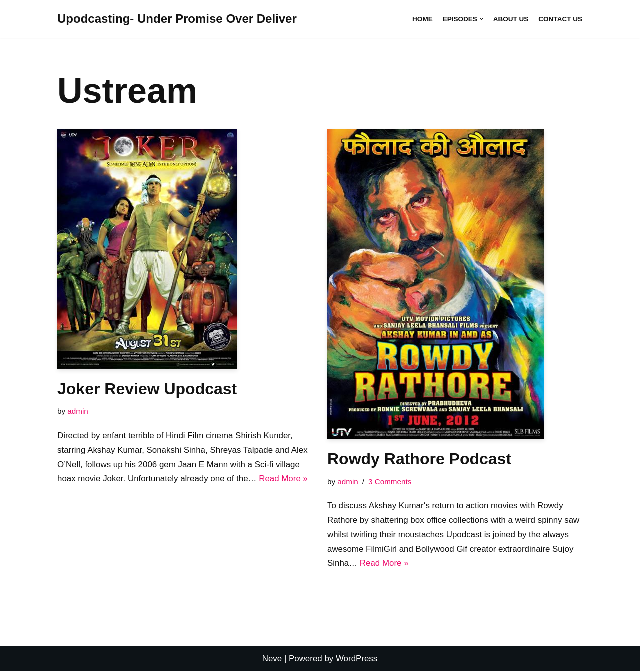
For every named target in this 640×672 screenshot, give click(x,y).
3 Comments (390, 482)
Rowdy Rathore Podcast (419, 459)
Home (422, 19)
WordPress (357, 659)
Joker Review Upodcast (147, 389)
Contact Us (560, 19)
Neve (272, 659)
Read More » (284, 479)
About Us (511, 19)
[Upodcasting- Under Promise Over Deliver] (177, 19)
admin (78, 411)
